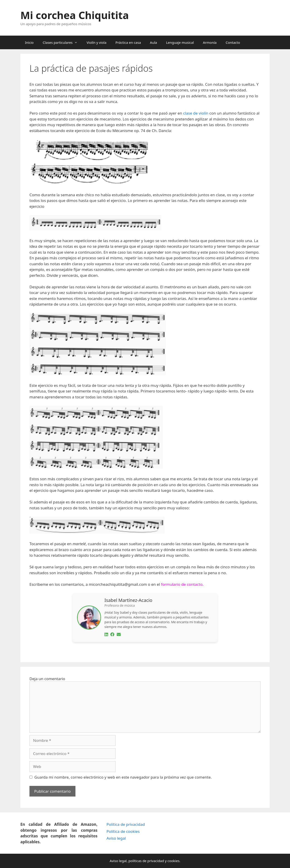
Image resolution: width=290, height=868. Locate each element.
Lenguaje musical (180, 42)
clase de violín (196, 113)
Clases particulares (62, 42)
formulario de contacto (182, 584)
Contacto (233, 42)
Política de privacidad (126, 824)
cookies (173, 861)
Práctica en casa (128, 42)
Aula (153, 42)
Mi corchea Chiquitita (75, 15)
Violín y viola (96, 42)
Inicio (29, 42)
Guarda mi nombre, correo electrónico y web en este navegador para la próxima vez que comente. (123, 777)
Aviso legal (116, 838)
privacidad (156, 861)
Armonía (210, 42)
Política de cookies (123, 831)
